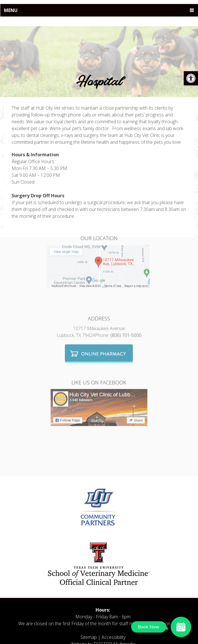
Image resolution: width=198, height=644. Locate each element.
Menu (11, 10)
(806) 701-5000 (126, 313)
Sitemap (89, 637)
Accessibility (114, 637)
